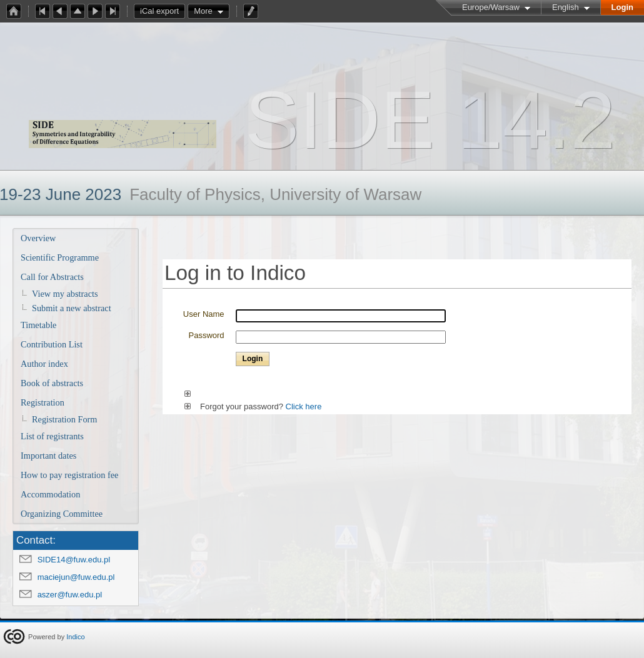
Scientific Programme (60, 257)
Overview (38, 238)
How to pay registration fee (69, 475)
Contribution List (52, 344)
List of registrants (52, 436)
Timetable (38, 325)
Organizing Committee (62, 514)
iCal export (163, 11)
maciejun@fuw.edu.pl (76, 577)
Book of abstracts (52, 383)
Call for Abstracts (52, 277)
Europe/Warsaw (491, 7)
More (203, 11)
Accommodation (50, 494)
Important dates (48, 456)
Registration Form (64, 419)
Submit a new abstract (72, 308)
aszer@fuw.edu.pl (70, 595)
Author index (44, 364)
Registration (43, 402)
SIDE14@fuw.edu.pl (74, 560)
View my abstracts (65, 294)
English (566, 7)
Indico (75, 637)
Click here (304, 406)
